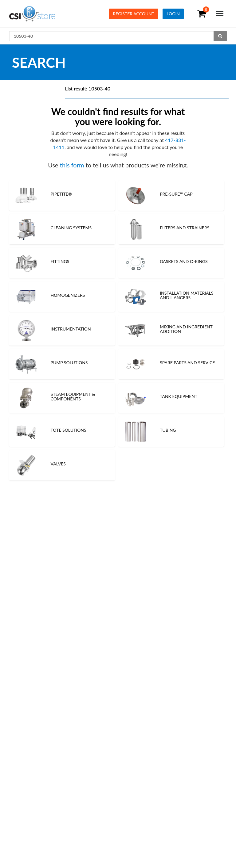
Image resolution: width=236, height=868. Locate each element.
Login (173, 14)
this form (72, 165)
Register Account (134, 14)
